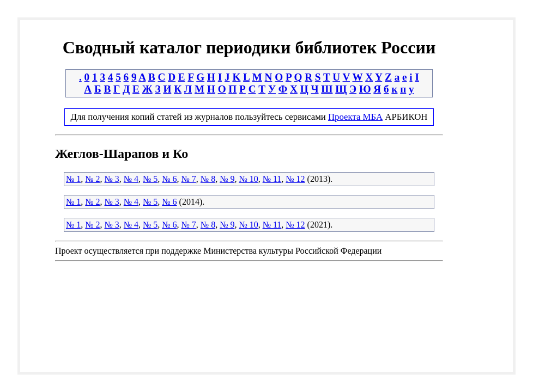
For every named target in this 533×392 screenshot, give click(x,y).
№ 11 (272, 179)
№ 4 (131, 179)
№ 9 (227, 179)
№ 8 (208, 179)
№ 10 (248, 179)
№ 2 (92, 179)
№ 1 (73, 179)
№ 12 (295, 179)
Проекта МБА (355, 117)
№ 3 (112, 179)
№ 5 (150, 179)
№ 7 (189, 179)
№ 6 (169, 179)
